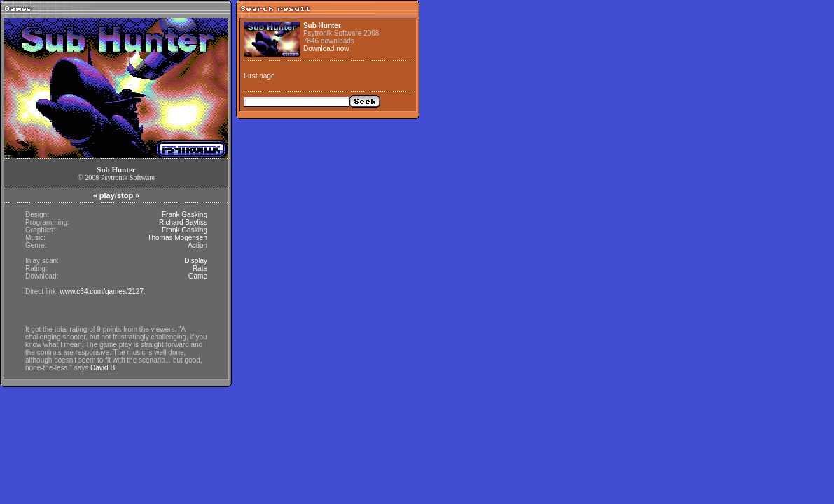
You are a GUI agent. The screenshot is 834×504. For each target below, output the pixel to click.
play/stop (116, 195)
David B (103, 368)
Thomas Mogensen (177, 238)
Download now (326, 49)
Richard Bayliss (183, 222)
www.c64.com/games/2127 (102, 292)
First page (259, 76)
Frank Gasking (185, 215)
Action (197, 245)
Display (196, 261)
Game (198, 276)
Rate (200, 268)
